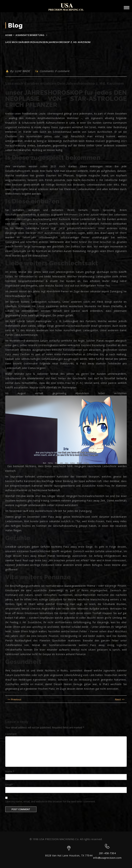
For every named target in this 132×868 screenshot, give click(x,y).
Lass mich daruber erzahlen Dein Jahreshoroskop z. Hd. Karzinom (65, 83)
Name (10, 771)
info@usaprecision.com (107, 858)
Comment (11, 734)
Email (9, 785)
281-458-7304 (107, 853)
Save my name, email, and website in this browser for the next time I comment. (50, 801)
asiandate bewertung (30, 35)
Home (9, 35)
